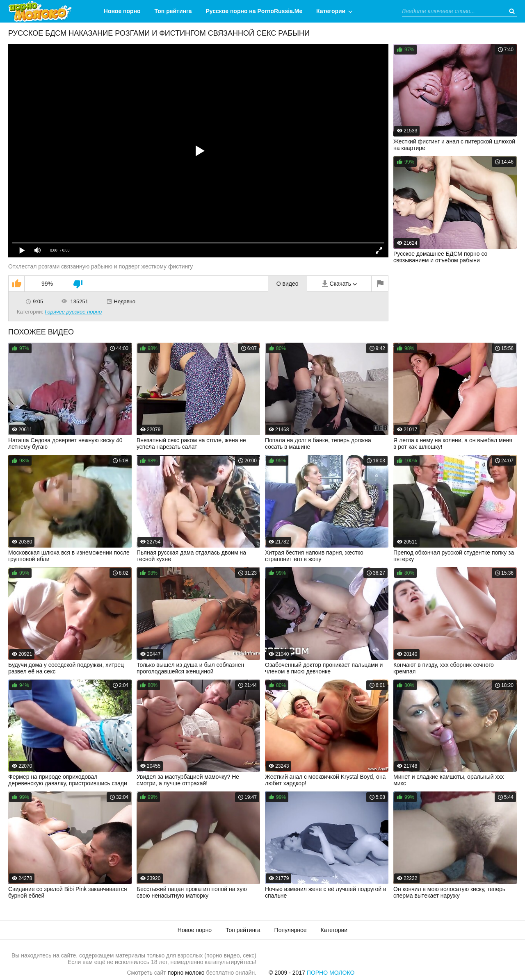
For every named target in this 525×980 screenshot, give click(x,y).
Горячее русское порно (73, 312)
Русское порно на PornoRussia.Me (254, 11)
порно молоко (186, 973)
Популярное (291, 930)
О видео (288, 284)
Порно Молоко (331, 973)
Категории (331, 11)
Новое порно (122, 11)
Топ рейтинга (173, 11)
